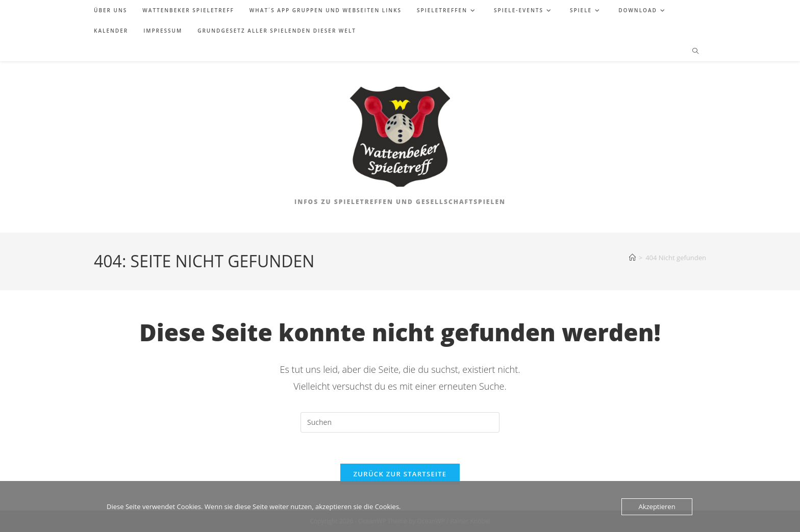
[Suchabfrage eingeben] (400, 422)
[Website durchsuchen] (695, 52)
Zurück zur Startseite (400, 474)
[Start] (632, 258)
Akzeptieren (657, 506)
